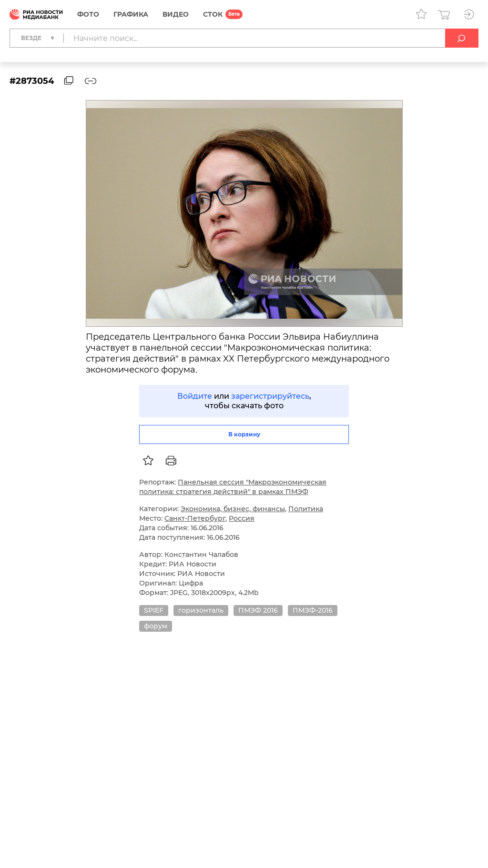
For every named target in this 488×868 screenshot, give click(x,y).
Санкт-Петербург (195, 518)
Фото (88, 14)
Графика (131, 14)
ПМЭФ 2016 (258, 610)
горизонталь (201, 610)
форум (156, 626)
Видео (176, 14)
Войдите (195, 396)
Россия (242, 518)
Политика (306, 509)
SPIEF (154, 610)
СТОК (213, 14)
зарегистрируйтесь (270, 396)
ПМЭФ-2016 (313, 610)
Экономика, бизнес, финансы (233, 509)
